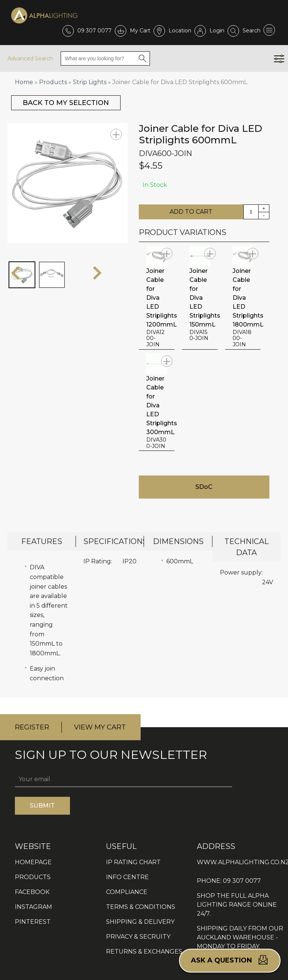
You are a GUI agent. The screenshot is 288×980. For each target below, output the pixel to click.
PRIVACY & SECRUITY (138, 937)
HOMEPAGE (33, 862)
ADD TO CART (191, 212)
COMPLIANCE (127, 892)
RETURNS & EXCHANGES (144, 952)
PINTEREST (33, 922)
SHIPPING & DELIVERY (140, 922)
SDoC (204, 487)
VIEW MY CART (100, 727)
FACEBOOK (32, 892)
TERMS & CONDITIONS (141, 907)
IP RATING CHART (133, 862)
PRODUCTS (33, 877)
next (97, 273)
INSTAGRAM (33, 907)
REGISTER (32, 727)
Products (53, 82)
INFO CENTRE (127, 877)
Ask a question (230, 960)
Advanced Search (30, 58)
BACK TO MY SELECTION (66, 103)
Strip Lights (90, 82)
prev (15, 273)
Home (24, 82)
